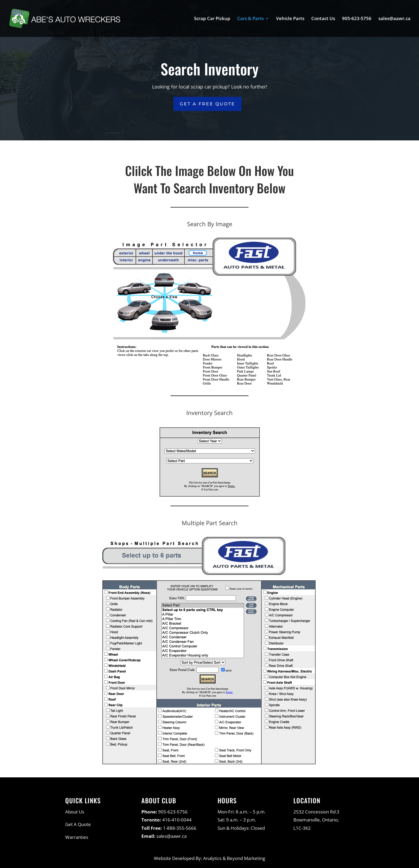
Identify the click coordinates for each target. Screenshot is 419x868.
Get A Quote (78, 824)
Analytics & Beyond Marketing (234, 858)
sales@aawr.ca (394, 19)
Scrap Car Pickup (212, 19)
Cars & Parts (251, 19)
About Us (75, 812)
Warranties (77, 837)
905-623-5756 (357, 19)
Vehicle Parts (290, 19)
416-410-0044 (177, 820)
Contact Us (323, 19)
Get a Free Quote (207, 104)
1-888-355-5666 (180, 828)
